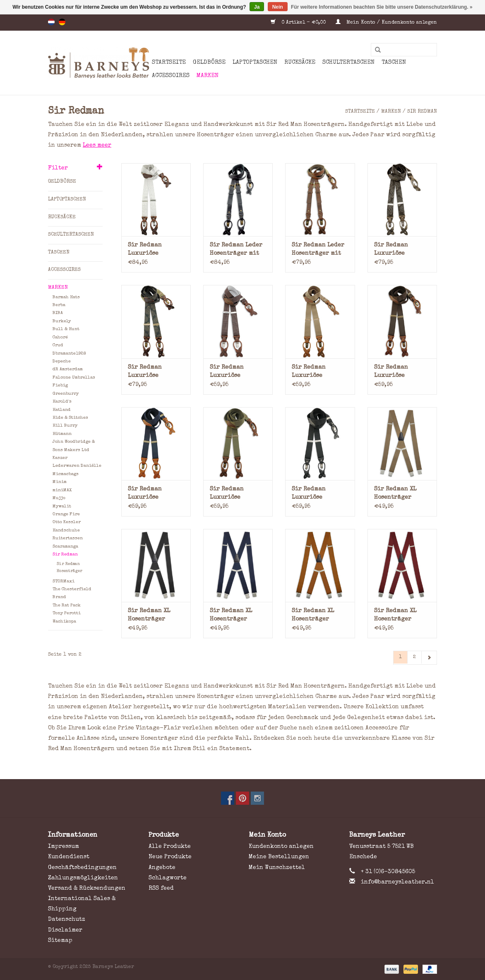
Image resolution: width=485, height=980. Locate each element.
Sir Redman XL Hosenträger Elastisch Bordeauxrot (395, 616)
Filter (58, 168)
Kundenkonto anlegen (281, 847)
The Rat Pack (67, 605)
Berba (59, 305)
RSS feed (161, 888)
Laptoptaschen (255, 63)
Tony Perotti (67, 613)
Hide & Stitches (70, 418)
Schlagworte (168, 878)
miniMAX (62, 490)
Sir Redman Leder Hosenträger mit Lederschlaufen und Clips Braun (318, 250)
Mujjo (59, 498)
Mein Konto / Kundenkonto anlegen (386, 23)
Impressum (64, 847)
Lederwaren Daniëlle (77, 466)
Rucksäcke (300, 63)
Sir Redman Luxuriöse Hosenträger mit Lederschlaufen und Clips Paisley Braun (401, 250)
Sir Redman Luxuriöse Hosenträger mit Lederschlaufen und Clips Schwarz (320, 494)
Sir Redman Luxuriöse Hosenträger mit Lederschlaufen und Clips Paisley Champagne (155, 250)
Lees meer (97, 145)
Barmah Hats (66, 297)
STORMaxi (64, 581)
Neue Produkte (170, 857)
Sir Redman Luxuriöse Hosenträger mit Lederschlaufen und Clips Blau (152, 494)
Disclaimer (65, 930)
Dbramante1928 (69, 354)
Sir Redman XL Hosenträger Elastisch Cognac (318, 616)
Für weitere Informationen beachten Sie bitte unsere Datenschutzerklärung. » (382, 7)
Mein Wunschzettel (277, 868)
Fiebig (60, 385)
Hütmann (62, 434)
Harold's (62, 402)
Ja (257, 7)
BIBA (58, 313)
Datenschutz (67, 920)
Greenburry (66, 394)
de (62, 22)
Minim (60, 482)
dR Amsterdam (68, 369)
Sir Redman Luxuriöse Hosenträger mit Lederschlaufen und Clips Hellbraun (316, 372)
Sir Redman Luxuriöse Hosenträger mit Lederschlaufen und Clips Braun (399, 372)
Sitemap (60, 941)
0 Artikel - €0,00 (299, 23)
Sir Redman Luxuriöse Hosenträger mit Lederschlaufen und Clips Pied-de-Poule (234, 372)
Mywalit (62, 506)
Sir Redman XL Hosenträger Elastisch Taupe (399, 494)
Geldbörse (209, 63)
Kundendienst (69, 857)
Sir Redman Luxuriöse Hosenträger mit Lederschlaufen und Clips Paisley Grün (155, 372)
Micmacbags (66, 474)
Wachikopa (64, 622)
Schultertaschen (348, 63)
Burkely (62, 321)
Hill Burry (65, 426)
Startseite (169, 63)
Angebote (162, 868)
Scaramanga (65, 547)
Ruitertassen (68, 538)
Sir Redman (422, 112)
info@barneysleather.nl (397, 882)
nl (51, 22)
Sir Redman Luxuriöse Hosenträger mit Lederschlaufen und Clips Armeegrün (234, 494)
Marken (208, 76)
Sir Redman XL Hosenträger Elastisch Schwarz (156, 616)
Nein (278, 7)
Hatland (62, 410)
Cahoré (60, 337)
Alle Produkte (170, 847)
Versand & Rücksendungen (87, 888)
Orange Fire (66, 514)
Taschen (394, 63)
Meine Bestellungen (279, 857)
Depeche (62, 361)
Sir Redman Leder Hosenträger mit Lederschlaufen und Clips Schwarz (238, 250)
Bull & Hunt (66, 329)
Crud (58, 345)
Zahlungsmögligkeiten (83, 878)
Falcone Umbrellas (74, 378)
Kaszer (60, 458)
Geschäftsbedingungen (82, 868)
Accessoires (171, 76)
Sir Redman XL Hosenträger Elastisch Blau (233, 616)
